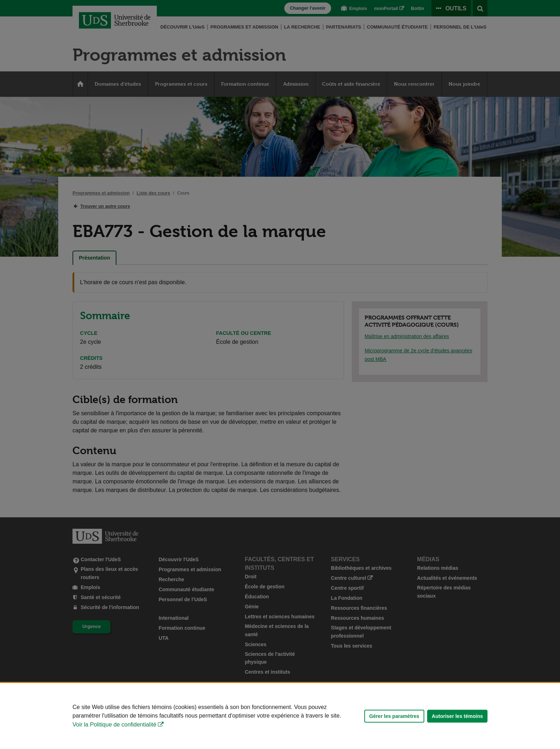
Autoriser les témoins (457, 716)
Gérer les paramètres (394, 716)
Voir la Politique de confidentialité (114, 725)
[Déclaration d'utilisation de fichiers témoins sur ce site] (280, 716)
